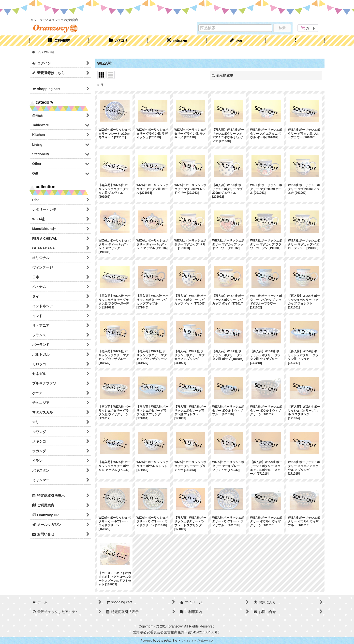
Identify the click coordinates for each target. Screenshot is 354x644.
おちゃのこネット (169, 641)
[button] (295, 41)
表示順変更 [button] (222, 75)
